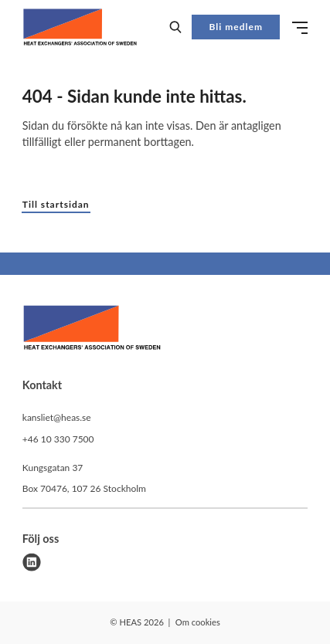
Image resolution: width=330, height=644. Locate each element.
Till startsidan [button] (56, 204)
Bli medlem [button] (236, 27)
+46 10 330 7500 (58, 439)
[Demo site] (80, 27)
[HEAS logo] (92, 330)
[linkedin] (32, 562)
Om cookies (198, 622)
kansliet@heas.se (57, 417)
